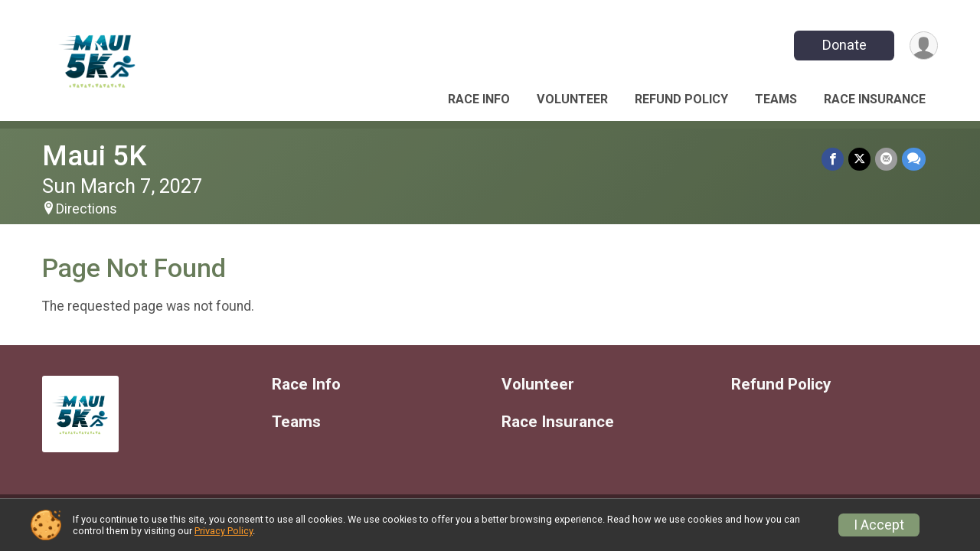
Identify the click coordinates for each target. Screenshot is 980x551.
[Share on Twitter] (859, 159)
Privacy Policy (224, 531)
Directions (87, 209)
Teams (776, 99)
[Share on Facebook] (833, 159)
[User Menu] (924, 46)
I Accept (879, 525)
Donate (844, 45)
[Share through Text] (914, 159)
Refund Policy (681, 99)
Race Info (479, 99)
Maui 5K (94, 156)
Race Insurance (875, 99)
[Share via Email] (886, 159)
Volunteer (572, 99)
